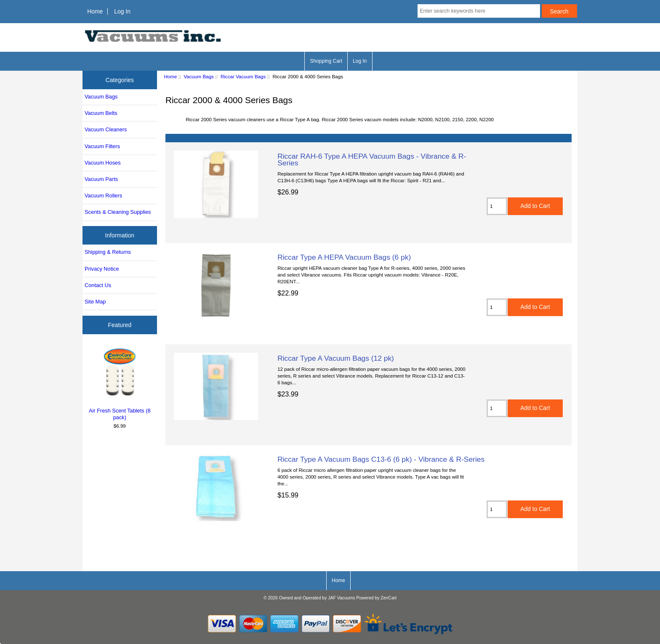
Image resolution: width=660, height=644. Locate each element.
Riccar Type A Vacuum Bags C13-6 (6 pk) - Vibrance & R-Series (381, 459)
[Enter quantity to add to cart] (497, 206)
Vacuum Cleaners (106, 129)
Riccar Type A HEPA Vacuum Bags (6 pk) (344, 257)
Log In (122, 11)
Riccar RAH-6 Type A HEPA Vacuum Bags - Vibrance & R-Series (372, 160)
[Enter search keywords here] (479, 11)
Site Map (95, 302)
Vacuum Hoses (103, 163)
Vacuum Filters (102, 146)
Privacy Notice (102, 269)
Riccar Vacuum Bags (243, 76)
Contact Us (98, 285)
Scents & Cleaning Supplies (118, 212)
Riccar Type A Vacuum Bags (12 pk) (336, 358)
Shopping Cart (326, 61)
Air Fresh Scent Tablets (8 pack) (120, 383)
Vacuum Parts (101, 179)
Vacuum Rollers (103, 196)
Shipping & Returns (108, 252)
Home (95, 11)
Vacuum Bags (198, 76)
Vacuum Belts (101, 113)
